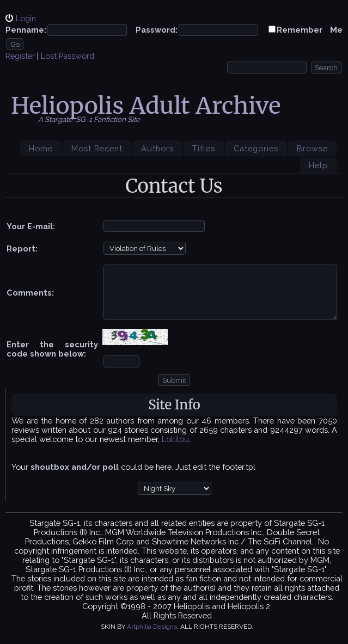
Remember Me (310, 30)
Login (26, 18)
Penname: (26, 30)
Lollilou (175, 439)
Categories (256, 148)
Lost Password (68, 56)
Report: (22, 249)
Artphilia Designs (152, 627)
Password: (157, 30)
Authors (157, 148)
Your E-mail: (31, 226)
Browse (312, 148)
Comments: (30, 293)
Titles (204, 148)
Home (41, 148)
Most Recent (97, 148)
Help (318, 165)
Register (20, 56)
